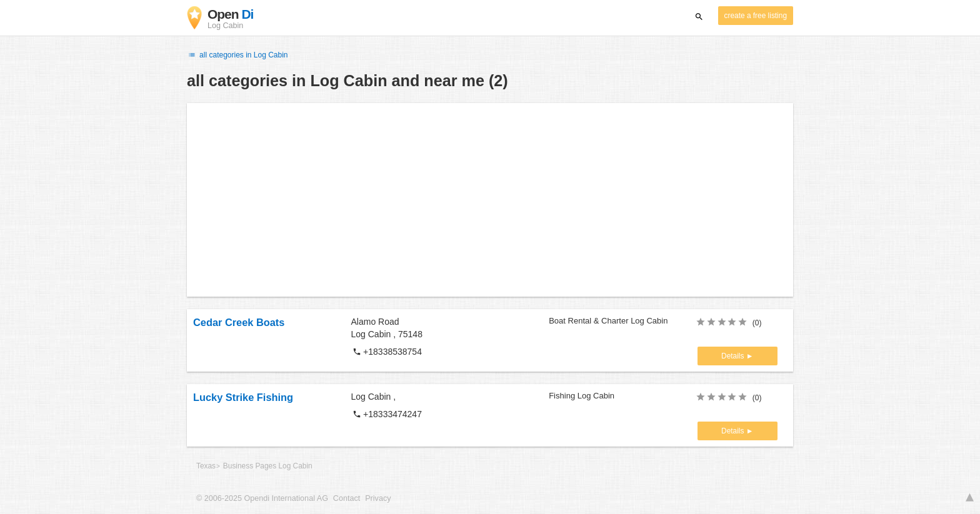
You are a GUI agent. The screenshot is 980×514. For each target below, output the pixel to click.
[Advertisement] (490, 200)
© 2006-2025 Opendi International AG (262, 498)
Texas (206, 466)
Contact (347, 498)
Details (734, 356)
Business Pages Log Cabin (268, 466)
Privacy (378, 498)
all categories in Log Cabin (237, 55)
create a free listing (756, 16)
